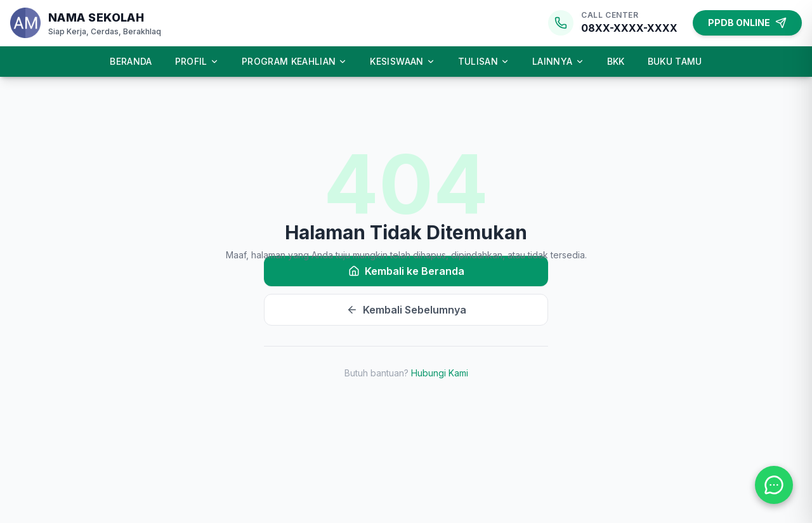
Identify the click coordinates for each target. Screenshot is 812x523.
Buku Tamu (675, 61)
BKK (616, 61)
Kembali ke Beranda (406, 271)
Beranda (131, 61)
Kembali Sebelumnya (406, 310)
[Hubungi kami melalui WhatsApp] (774, 485)
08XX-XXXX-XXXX (629, 28)
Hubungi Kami (440, 373)
